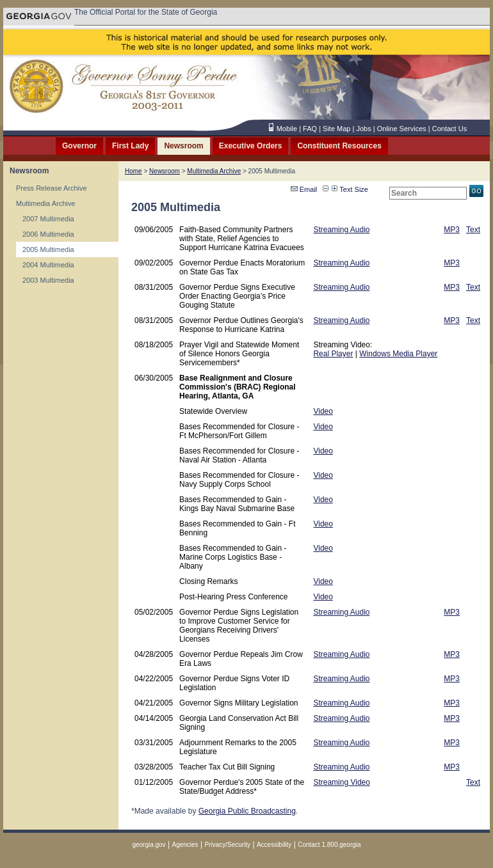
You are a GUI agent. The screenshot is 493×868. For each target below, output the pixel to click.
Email (304, 189)
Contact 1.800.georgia (329, 845)
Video (323, 411)
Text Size (350, 189)
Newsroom (183, 146)
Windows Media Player (398, 354)
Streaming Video (342, 782)
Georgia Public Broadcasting (247, 811)
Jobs (363, 129)
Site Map (336, 129)
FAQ (310, 129)
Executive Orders (251, 146)
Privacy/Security (227, 845)
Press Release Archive (52, 188)
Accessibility (274, 845)
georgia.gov (149, 845)
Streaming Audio (341, 230)
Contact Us (449, 129)
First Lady (130, 146)
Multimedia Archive (45, 203)
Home (133, 171)
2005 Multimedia (48, 249)
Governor (79, 146)
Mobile (287, 129)
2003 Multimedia (48, 280)
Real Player (333, 354)
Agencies (185, 845)
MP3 (452, 230)
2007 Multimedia (48, 219)
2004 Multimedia (48, 265)
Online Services (402, 129)
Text (473, 230)
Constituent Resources (339, 146)
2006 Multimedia (48, 234)
